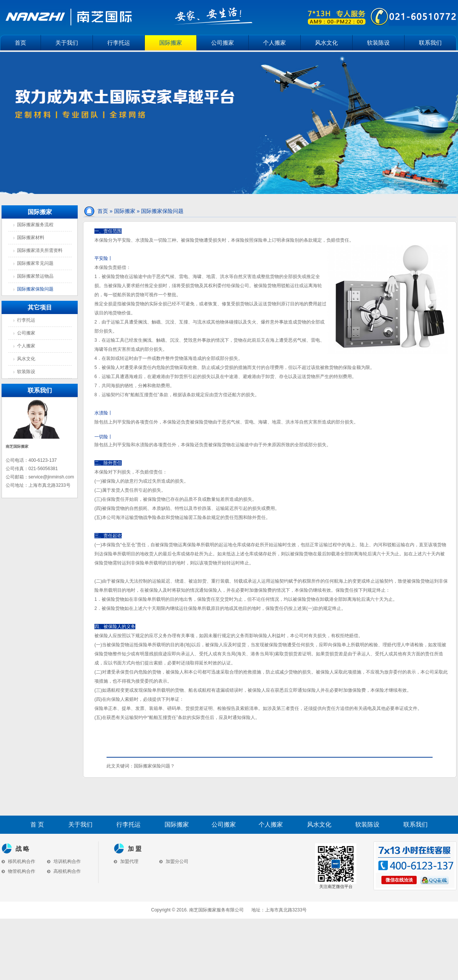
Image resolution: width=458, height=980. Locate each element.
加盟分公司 (174, 861)
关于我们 (67, 43)
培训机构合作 (64, 861)
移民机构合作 (18, 861)
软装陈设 (378, 43)
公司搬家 (223, 43)
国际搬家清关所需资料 (40, 250)
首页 (20, 43)
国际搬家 (171, 43)
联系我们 (430, 43)
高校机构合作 (64, 871)
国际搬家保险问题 (35, 289)
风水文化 (326, 43)
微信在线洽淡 (399, 880)
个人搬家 (274, 43)
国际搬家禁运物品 (35, 276)
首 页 (37, 824)
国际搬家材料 (31, 238)
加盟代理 (126, 861)
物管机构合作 (18, 871)
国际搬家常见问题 (35, 263)
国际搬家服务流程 (35, 225)
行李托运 (119, 43)
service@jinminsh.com (51, 477)
